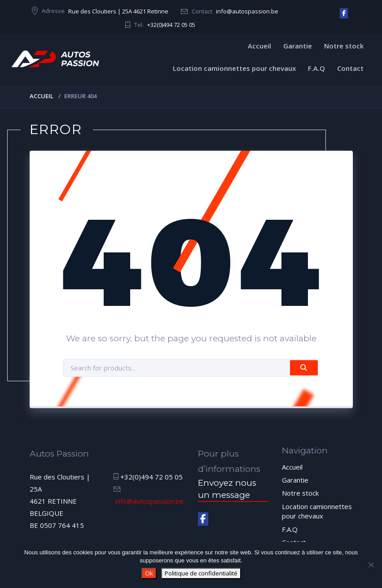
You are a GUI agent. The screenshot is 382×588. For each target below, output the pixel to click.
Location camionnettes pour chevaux (234, 68)
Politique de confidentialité (201, 573)
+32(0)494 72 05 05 (171, 25)
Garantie (298, 46)
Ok (149, 573)
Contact (350, 68)
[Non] (371, 565)
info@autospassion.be (247, 11)
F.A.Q (316, 68)
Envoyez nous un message (227, 489)
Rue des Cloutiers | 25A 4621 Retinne (118, 11)
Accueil (259, 46)
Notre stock (344, 46)
